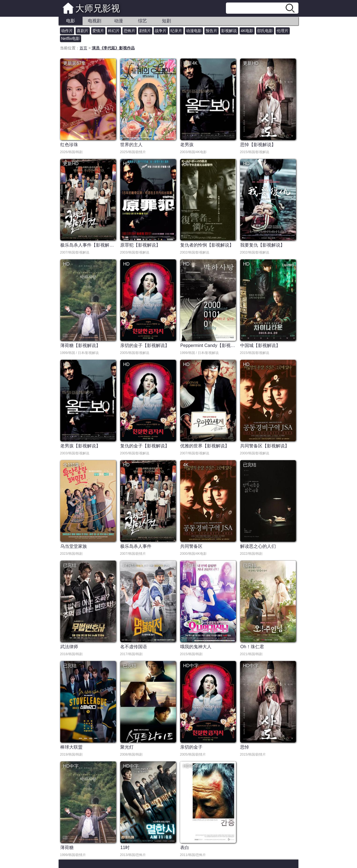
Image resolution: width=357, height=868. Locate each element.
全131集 (71, 465)
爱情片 (98, 31)
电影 (71, 21)
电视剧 (95, 21)
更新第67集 (74, 63)
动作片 (67, 31)
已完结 (250, 465)
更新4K (190, 63)
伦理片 (283, 31)
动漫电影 (194, 31)
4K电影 (247, 31)
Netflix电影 (70, 38)
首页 (83, 48)
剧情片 (145, 31)
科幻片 (114, 31)
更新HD (131, 63)
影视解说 (229, 31)
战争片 (161, 31)
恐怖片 (129, 31)
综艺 (143, 21)
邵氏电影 (265, 31)
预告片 (211, 31)
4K (186, 465)
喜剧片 (83, 31)
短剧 (167, 21)
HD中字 (191, 666)
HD (126, 164)
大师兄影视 (98, 8)
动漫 (119, 21)
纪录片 (176, 31)
